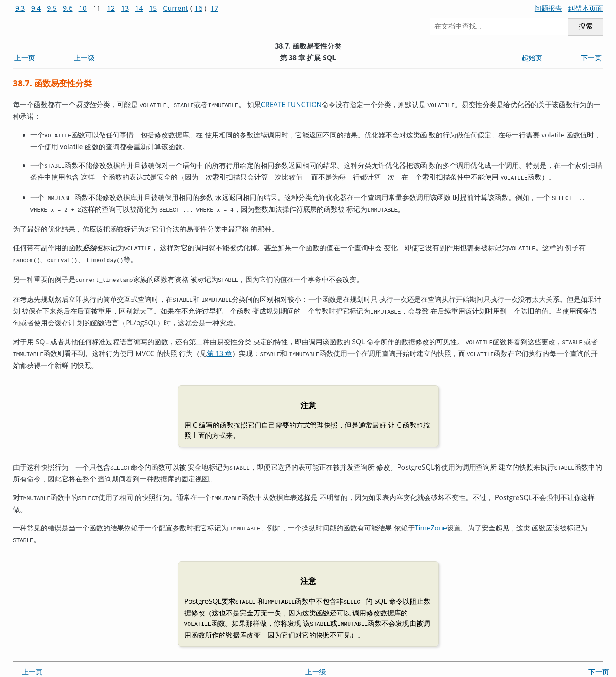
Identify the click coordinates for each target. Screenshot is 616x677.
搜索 (586, 26)
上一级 (84, 58)
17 (215, 8)
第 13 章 (220, 343)
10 (83, 8)
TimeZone (431, 515)
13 (125, 8)
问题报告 (548, 8)
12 (111, 8)
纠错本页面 (586, 8)
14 (139, 8)
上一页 (25, 58)
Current (175, 8)
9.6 (68, 8)
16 (199, 8)
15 (153, 8)
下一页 (591, 58)
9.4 (36, 8)
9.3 (20, 8)
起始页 (532, 58)
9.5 (52, 8)
